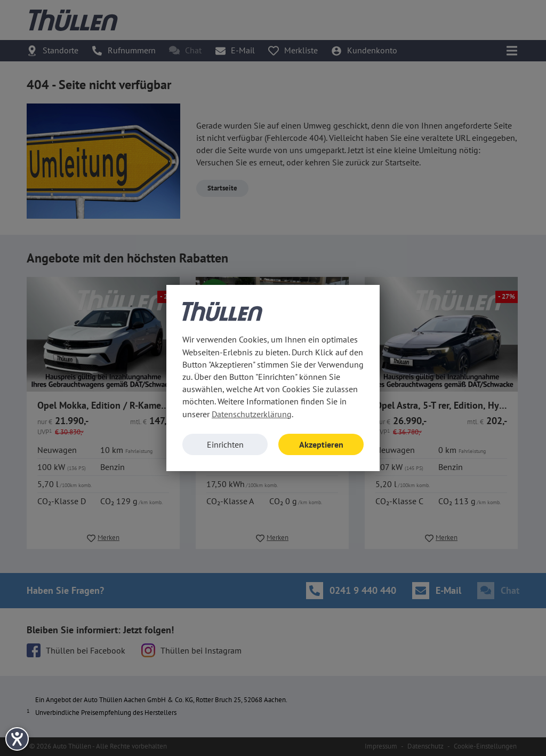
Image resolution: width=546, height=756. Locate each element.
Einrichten (225, 444)
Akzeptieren (321, 444)
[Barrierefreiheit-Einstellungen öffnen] (17, 739)
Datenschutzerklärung (252, 414)
